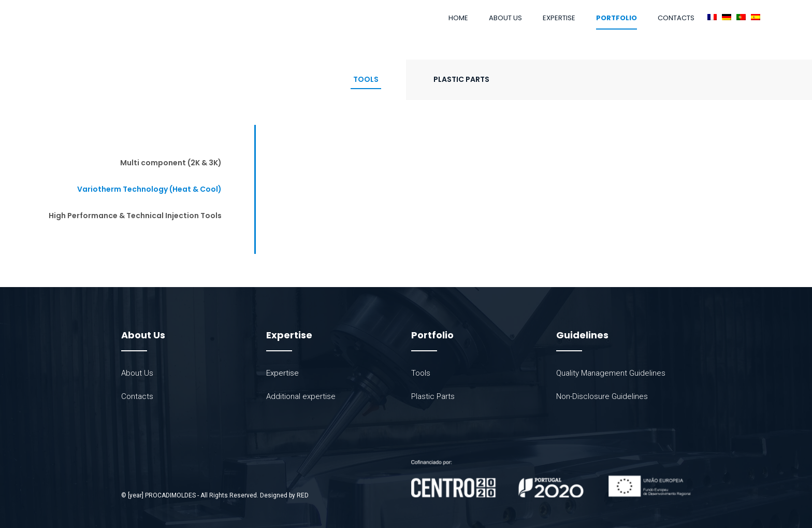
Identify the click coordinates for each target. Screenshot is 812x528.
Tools (366, 79)
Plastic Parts (461, 79)
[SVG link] (551, 479)
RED (303, 495)
